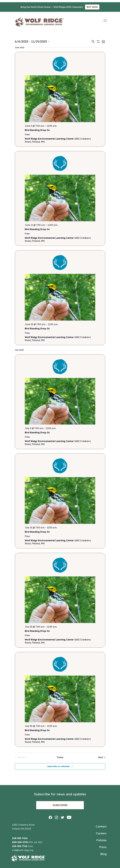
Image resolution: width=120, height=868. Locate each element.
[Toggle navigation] (105, 20)
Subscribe (60, 805)
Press (103, 847)
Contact (101, 826)
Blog (103, 854)
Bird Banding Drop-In (37, 130)
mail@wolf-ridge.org (23, 850)
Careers (101, 833)
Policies (101, 840)
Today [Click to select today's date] (60, 757)
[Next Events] (102, 757)
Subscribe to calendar (59, 766)
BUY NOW (92, 7)
